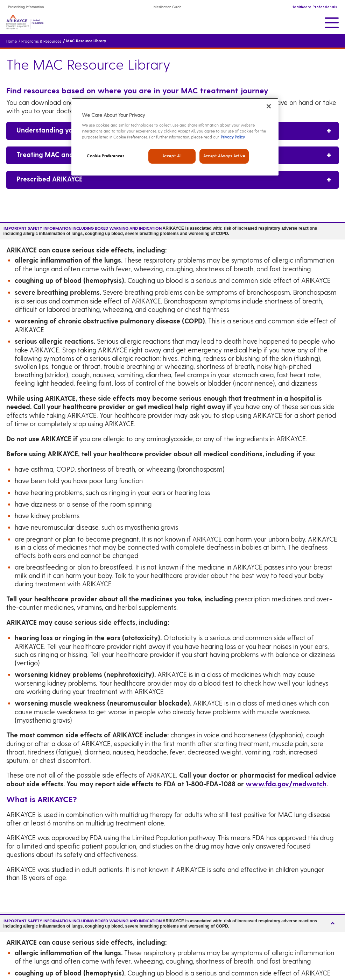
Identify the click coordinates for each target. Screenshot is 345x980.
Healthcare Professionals (314, 7)
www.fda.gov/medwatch (286, 784)
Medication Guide (168, 7)
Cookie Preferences (105, 156)
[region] (175, 137)
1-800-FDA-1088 (211, 784)
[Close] (269, 106)
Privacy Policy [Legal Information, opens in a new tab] (233, 137)
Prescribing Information (26, 7)
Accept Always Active (224, 156)
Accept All (172, 156)
